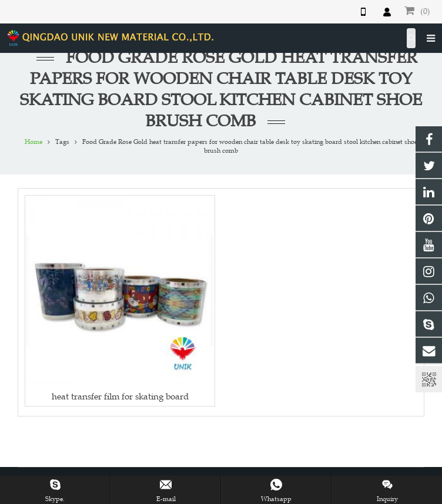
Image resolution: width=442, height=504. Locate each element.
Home (34, 142)
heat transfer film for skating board (120, 396)
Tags (62, 142)
